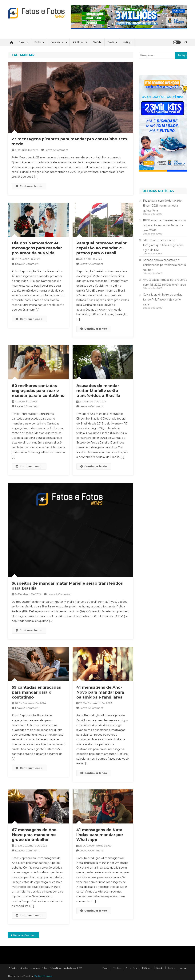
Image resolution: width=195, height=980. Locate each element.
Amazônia (57, 42)
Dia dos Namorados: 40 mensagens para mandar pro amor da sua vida (37, 248)
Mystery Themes (43, 976)
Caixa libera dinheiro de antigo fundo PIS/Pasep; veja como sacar (163, 300)
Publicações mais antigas (26, 935)
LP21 (80, 968)
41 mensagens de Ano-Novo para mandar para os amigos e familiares (100, 692)
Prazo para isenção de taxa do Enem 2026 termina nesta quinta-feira (162, 206)
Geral (22, 42)
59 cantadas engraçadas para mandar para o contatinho (36, 692)
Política (39, 42)
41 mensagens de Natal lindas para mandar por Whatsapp (100, 835)
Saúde (97, 42)
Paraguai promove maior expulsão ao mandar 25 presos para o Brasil (101, 248)
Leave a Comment (56, 150)
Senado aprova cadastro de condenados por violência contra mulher (164, 265)
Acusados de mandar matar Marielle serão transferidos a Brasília (98, 391)
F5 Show (78, 42)
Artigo (127, 42)
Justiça (112, 42)
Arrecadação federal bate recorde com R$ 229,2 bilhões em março (165, 282)
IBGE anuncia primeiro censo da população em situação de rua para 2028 (164, 225)
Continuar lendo (29, 186)
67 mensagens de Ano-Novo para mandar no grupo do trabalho (35, 835)
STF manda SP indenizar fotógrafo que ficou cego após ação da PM (163, 245)
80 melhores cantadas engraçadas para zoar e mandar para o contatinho (38, 391)
